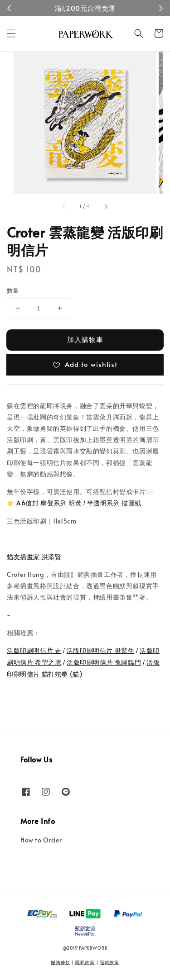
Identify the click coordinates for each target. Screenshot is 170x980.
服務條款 (61, 962)
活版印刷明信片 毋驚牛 (101, 650)
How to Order (41, 840)
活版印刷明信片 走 (34, 650)
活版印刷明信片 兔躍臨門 (104, 662)
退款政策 (109, 962)
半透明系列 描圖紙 (114, 503)
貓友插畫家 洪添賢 (34, 557)
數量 (13, 290)
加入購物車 (85, 339)
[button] (11, 33)
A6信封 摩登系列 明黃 (49, 503)
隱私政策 (85, 962)
